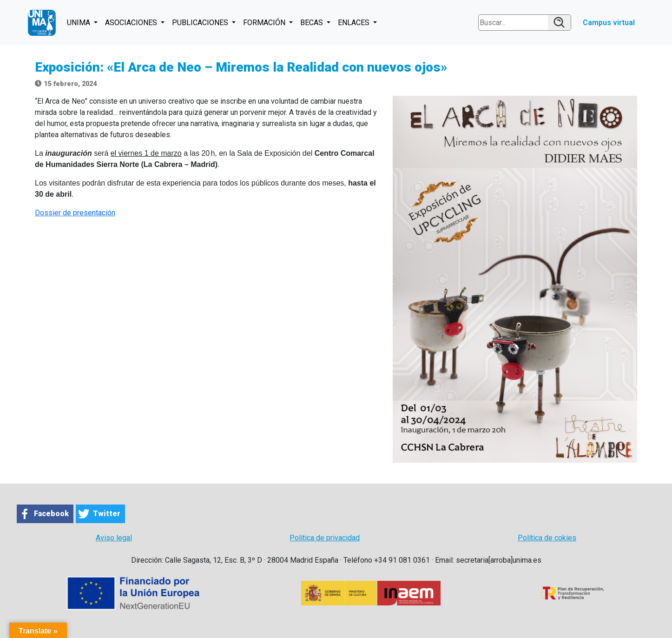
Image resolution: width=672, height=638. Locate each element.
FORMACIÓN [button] (265, 23)
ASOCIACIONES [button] (132, 23)
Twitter (107, 514)
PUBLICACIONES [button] (201, 23)
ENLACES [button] (355, 23)
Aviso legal (114, 538)
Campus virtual (609, 23)
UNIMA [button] (79, 23)
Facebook (51, 514)
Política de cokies (547, 538)
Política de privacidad (325, 538)
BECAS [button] (313, 23)
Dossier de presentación (75, 213)
